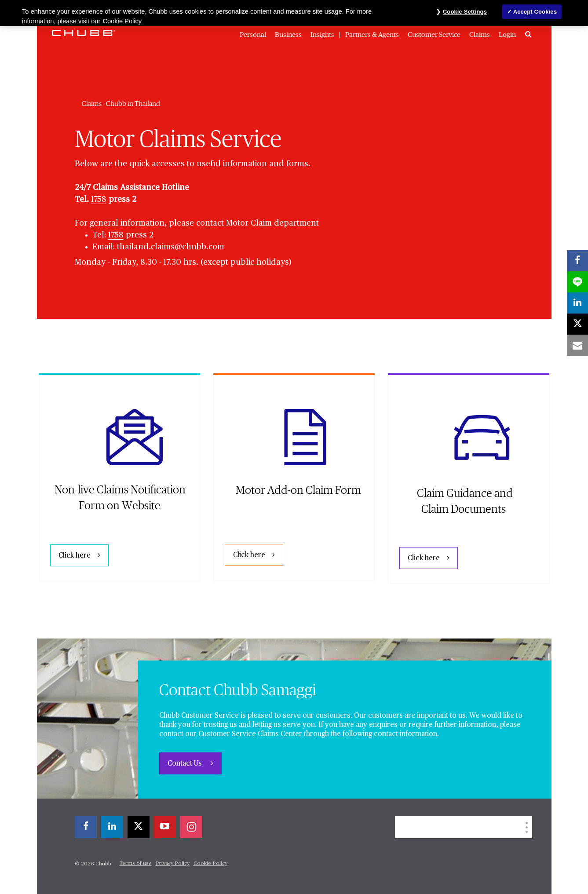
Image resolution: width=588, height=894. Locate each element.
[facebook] (86, 827)
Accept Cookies (535, 12)
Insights (322, 35)
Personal (253, 35)
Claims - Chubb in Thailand (121, 104)
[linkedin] (112, 827)
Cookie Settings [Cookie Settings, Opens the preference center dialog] (465, 12)
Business (288, 35)
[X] (139, 827)
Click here (75, 556)
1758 (99, 200)
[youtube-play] (165, 827)
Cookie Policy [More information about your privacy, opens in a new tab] (122, 21)
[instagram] (191, 827)
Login (507, 35)
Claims (480, 35)
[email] (577, 345)
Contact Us (186, 764)
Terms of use (136, 864)
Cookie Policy (210, 864)
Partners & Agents (372, 35)
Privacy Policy (173, 864)
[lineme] (577, 282)
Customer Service (434, 35)
